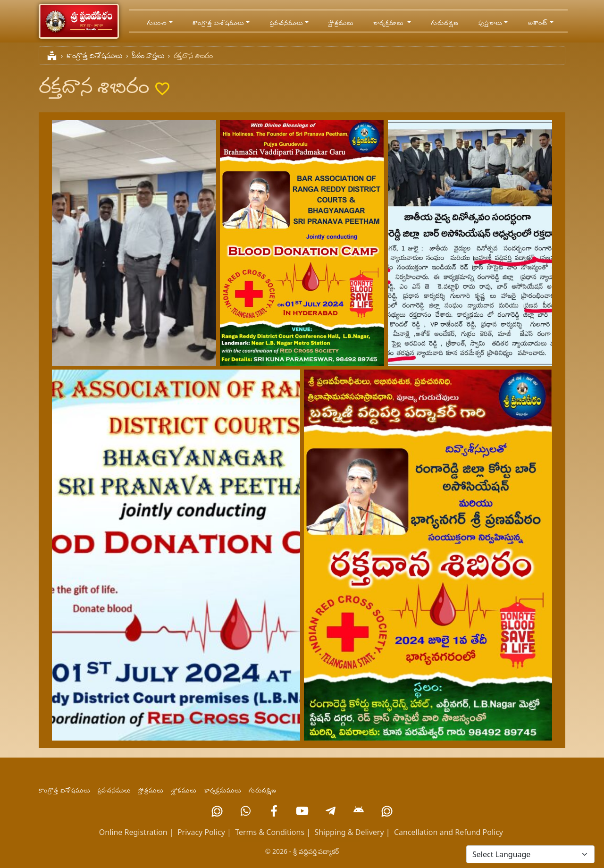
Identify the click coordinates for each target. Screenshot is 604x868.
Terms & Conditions (270, 832)
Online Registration (133, 832)
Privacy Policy (201, 832)
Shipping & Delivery (349, 832)
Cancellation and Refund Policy (449, 832)
